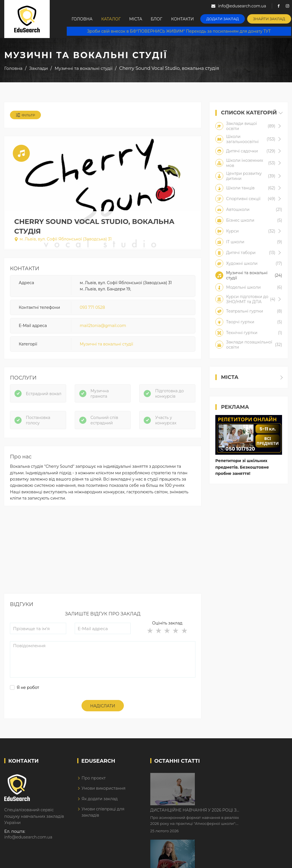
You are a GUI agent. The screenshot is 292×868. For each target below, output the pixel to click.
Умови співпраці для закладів (103, 812)
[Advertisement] (102, 554)
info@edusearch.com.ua (28, 837)
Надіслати (103, 706)
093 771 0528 (92, 307)
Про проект (94, 778)
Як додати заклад (100, 799)
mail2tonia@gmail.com (103, 326)
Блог (159, 19)
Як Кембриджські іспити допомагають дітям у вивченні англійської (236, 813)
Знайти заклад (271, 19)
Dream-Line (276, 860)
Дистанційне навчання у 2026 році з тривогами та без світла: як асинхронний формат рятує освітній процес (242, 778)
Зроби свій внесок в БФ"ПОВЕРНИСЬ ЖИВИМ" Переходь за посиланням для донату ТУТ (179, 31)
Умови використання (104, 788)
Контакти (186, 19)
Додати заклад (225, 19)
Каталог (112, 19)
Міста (137, 19)
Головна (82, 19)
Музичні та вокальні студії (107, 344)
